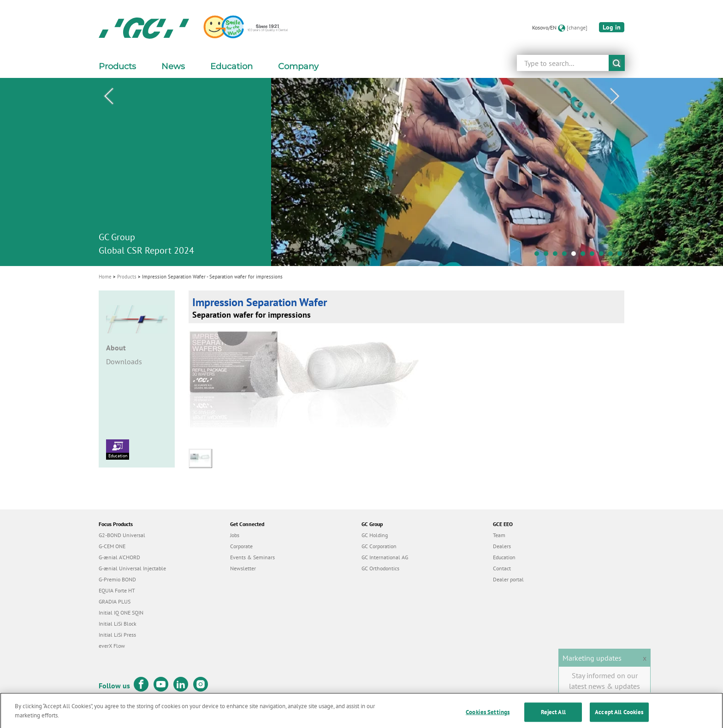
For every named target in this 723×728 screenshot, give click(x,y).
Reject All (553, 718)
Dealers (502, 546)
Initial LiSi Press (117, 635)
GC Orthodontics (380, 568)
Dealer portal (508, 579)
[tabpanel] (361, 172)
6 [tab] (585, 256)
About (116, 348)
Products (127, 277)
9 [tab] (613, 256)
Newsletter (243, 568)
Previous (108, 96)
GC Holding (375, 535)
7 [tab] (594, 256)
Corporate (241, 546)
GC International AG (385, 557)
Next (615, 96)
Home (105, 277)
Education (118, 449)
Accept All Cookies (619, 718)
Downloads (124, 361)
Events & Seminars (252, 557)
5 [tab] (576, 256)
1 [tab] (539, 256)
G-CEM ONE (112, 546)
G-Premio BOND (117, 579)
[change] (577, 27)
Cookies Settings (488, 718)
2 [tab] (548, 256)
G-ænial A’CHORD (119, 557)
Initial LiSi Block (118, 624)
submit (617, 63)
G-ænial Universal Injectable (132, 568)
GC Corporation (379, 546)
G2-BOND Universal (122, 535)
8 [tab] (604, 256)
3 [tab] (557, 256)
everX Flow (112, 646)
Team (499, 535)
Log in (612, 27)
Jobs (235, 535)
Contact (502, 568)
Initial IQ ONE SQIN (121, 613)
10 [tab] (622, 256)
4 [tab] (567, 256)
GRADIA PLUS (115, 601)
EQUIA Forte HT (117, 590)
